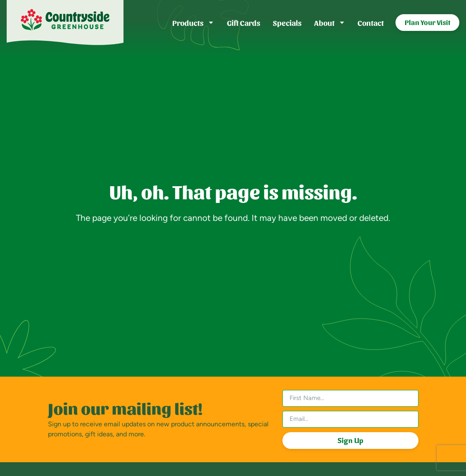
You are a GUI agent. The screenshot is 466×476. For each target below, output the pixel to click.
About (330, 23)
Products (193, 23)
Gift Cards (244, 22)
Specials (287, 22)
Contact (371, 22)
